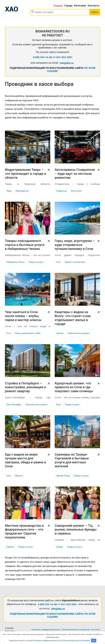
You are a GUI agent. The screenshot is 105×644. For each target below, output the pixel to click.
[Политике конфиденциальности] (47, 641)
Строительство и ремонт (79, 333)
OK (94, 641)
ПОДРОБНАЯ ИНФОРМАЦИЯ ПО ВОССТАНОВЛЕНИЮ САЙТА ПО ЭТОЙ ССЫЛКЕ (52, 615)
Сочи (58, 262)
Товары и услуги (36, 262)
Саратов (60, 333)
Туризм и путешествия (75, 262)
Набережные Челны (15, 262)
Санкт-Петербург (14, 405)
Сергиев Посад (63, 476)
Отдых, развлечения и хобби (28, 333)
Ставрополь (61, 191)
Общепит (19, 476)
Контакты (93, 6)
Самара (59, 547)
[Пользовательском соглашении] (76, 641)
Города (68, 6)
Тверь (9, 191)
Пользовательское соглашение (76, 629)
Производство (22, 191)
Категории (80, 6)
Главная (58, 6)
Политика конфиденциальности (46, 629)
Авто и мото (76, 191)
